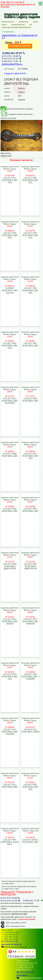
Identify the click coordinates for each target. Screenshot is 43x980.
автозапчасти (24, 22)
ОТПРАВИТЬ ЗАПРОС (20, 46)
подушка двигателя (18, 24)
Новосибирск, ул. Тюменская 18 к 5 (19, 36)
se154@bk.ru (22, 975)
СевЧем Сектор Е (8, 22)
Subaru (36, 22)
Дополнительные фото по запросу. (17, 109)
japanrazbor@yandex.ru (12, 944)
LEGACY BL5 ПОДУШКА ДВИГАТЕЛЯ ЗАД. (16, 27)
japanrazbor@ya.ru (12, 64)
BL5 (31, 24)
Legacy (4, 24)
